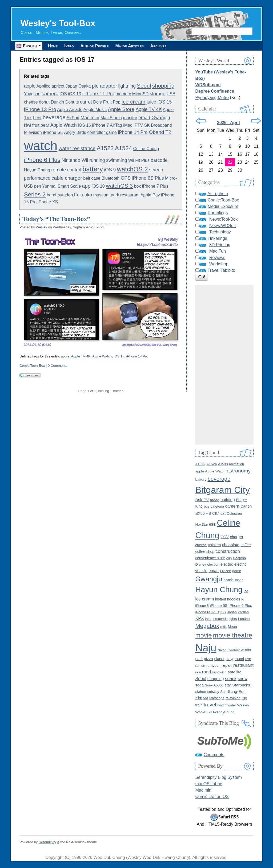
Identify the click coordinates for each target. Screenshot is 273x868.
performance (37, 178)
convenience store (210, 558)
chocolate (231, 545)
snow (242, 679)
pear (45, 125)
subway (213, 692)
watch (41, 146)
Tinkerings (217, 238)
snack (231, 678)
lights (233, 619)
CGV (225, 537)
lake (208, 619)
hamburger (233, 580)
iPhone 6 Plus (42, 160)
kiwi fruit (32, 125)
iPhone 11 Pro (99, 94)
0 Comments (58, 366)
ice (246, 591)
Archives (168, 46)
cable (58, 178)
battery (93, 169)
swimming (117, 160)
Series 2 (35, 194)
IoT (244, 599)
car (216, 513)
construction (228, 551)
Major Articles (137, 46)
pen (37, 186)
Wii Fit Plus (139, 160)
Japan (71, 86)
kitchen (243, 612)
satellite (235, 672)
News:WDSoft (223, 226)
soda (199, 685)
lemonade (220, 619)
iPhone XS (48, 202)
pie (95, 86)
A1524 (123, 148)
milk (223, 627)
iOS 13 (75, 94)
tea (206, 698)
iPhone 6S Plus (148, 178)
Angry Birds (75, 132)
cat (223, 513)
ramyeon (213, 666)
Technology (220, 232)
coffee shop (205, 552)
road (207, 672)
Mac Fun (218, 251)
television (33, 132)
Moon (232, 627)
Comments (214, 755)
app (86, 186)
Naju (206, 648)
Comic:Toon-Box (32, 366)
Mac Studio (111, 118)
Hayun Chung (37, 170)
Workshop (219, 264)
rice (198, 672)
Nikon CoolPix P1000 (234, 650)
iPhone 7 (101, 125)
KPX (200, 618)
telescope (217, 698)
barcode (159, 160)
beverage (54, 117)
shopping (163, 86)
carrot (86, 102)
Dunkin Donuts (65, 102)
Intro (72, 46)
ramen (200, 666)
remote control (66, 170)
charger (73, 178)
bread (215, 500)
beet (37, 118)
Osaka (85, 86)
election (213, 564)
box (138, 186)
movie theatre (233, 635)
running (97, 160)
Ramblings (218, 213)
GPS (126, 178)
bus (206, 506)
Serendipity (47, 842)
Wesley (41, 227)
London (244, 619)
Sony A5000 (214, 685)
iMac (128, 125)
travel (210, 705)
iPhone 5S (219, 606)
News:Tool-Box (224, 219)
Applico (43, 86)
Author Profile (100, 46)
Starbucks (241, 685)
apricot (58, 86)
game (111, 132)
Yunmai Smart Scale (61, 186)
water (232, 705)
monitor (130, 118)
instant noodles (228, 599)
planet (219, 659)
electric (227, 564)
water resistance (77, 148)
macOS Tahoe (209, 784)
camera (50, 94)
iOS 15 (165, 102)
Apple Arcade (70, 110)
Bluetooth (111, 178)
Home (54, 46)
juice (151, 102)
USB (171, 94)
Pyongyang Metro (212, 98)
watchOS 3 (119, 186)
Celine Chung (146, 149)
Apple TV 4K (148, 109)
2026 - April (228, 123)
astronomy (239, 471)
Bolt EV (202, 500)
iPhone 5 (202, 606)
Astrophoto (218, 194)
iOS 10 (98, 186)
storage (158, 94)
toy (244, 698)
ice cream (133, 102)
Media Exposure (223, 206)
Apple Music (95, 110)
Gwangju (161, 118)
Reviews (217, 258)
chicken (214, 545)
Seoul (144, 86)
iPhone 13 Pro (40, 109)
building (228, 500)
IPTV (138, 125)
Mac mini (90, 118)
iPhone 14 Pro (133, 132)
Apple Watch (64, 125)
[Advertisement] (224, 365)
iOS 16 (84, 125)
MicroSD (140, 94)
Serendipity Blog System (218, 777)
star (228, 685)
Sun (223, 692)
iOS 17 (119, 356)
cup (229, 558)
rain (248, 659)
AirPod (73, 118)
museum (101, 195)
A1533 (223, 464)
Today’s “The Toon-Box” (56, 219)
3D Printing (220, 245)
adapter (109, 86)
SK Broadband (158, 125)
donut (44, 102)
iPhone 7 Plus (155, 186)
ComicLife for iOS (212, 797)
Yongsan (32, 94)
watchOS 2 (133, 169)
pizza (208, 659)
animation (236, 464)
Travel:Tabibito (221, 270)
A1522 (105, 148)
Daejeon (239, 558)
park (115, 195)
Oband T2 (160, 132)
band (51, 195)
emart (144, 118)
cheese (31, 102)
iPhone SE (53, 132)
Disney (201, 564)
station (201, 692)
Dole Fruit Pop (107, 102)
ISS (223, 612)
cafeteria (217, 506)
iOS (63, 94)
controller (96, 132)
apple (30, 86)
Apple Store (121, 109)
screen (156, 170)
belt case (92, 178)
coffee (246, 545)
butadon (65, 195)
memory (123, 94)
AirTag (116, 125)
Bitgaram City (222, 490)
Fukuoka (83, 195)
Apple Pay (150, 195)
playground (235, 659)
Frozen (226, 571)
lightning (127, 86)
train (199, 705)
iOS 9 (110, 170)
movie (203, 635)
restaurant (130, 195)
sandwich (219, 672)
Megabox (207, 626)
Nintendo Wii (75, 160)
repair (227, 665)
